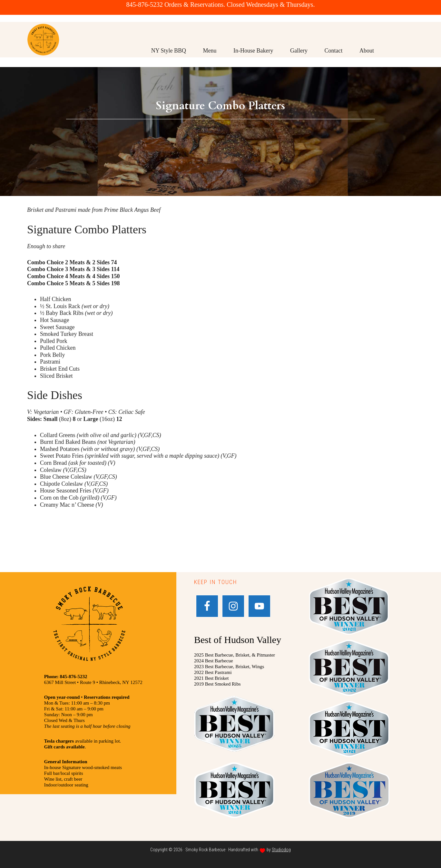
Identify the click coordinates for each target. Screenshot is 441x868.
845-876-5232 (145, 5)
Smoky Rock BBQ (43, 49)
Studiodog (281, 850)
